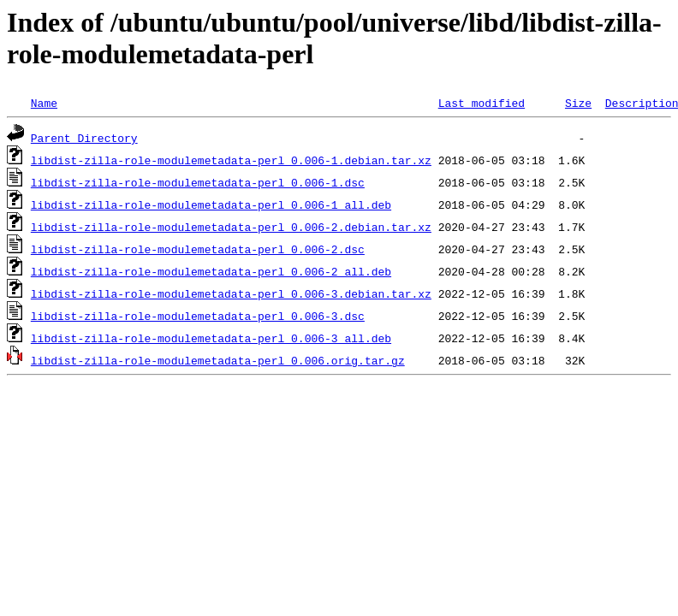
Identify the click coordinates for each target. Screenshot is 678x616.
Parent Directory (84, 138)
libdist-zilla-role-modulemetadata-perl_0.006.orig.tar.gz (218, 360)
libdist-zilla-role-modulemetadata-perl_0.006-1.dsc (198, 182)
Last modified (482, 103)
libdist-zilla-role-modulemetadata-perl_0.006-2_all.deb (211, 271)
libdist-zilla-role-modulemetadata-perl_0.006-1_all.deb (211, 204)
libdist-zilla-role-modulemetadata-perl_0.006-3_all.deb (211, 338)
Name (44, 103)
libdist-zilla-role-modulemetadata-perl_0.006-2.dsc (198, 249)
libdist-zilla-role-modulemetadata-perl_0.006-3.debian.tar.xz (231, 293)
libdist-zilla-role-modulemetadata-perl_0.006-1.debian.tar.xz (231, 160)
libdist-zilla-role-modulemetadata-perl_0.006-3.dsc (198, 316)
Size (578, 103)
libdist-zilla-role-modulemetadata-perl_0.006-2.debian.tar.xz (231, 227)
